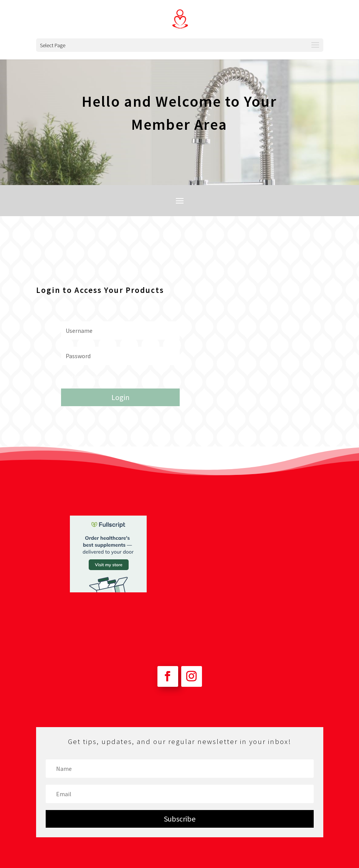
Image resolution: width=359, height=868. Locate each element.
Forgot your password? (83, 377)
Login (120, 397)
